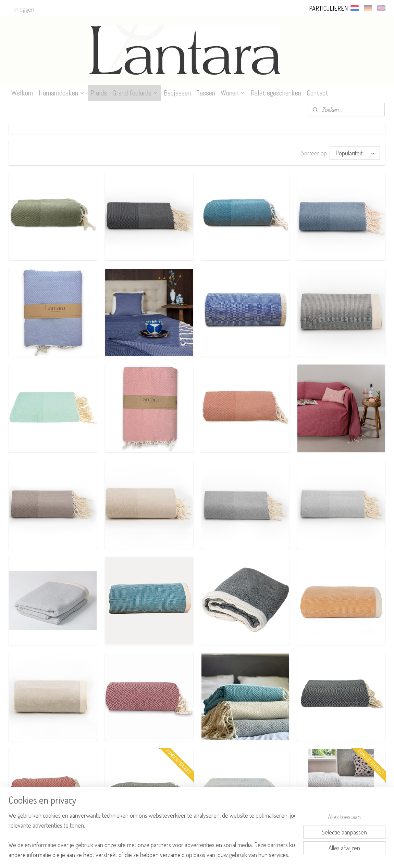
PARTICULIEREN (328, 8)
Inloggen (24, 9)
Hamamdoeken (62, 93)
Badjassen (177, 93)
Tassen (206, 93)
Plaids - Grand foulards (124, 93)
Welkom (22, 93)
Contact (317, 93)
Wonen (233, 93)
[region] (152, 834)
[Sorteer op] (355, 153)
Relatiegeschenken (276, 93)
